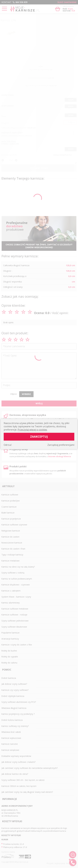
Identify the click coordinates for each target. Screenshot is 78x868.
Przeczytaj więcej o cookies (32, 430)
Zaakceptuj (39, 437)
